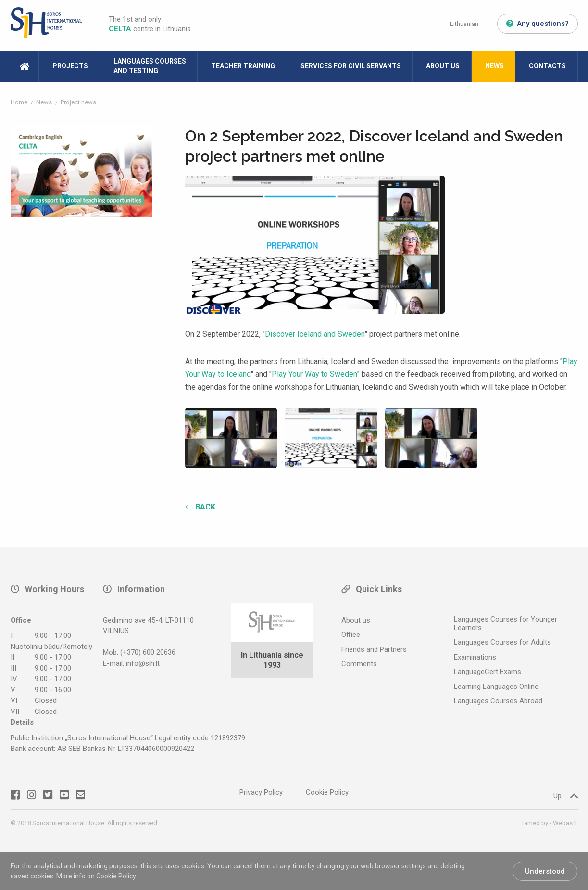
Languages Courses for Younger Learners (506, 623)
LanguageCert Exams (488, 672)
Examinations (475, 657)
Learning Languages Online (496, 687)
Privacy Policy (261, 792)
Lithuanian (464, 24)
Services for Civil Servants (351, 66)
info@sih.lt (143, 663)
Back (204, 507)
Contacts (547, 66)
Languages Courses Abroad (498, 701)
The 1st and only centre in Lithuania (150, 24)
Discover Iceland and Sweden (315, 334)
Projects (70, 66)
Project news (78, 102)
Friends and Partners (374, 649)
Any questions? (538, 24)
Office (351, 635)
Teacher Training (243, 66)
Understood (545, 871)
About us (356, 620)
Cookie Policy (116, 876)
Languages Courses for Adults (502, 642)
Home (20, 102)
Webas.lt (565, 823)
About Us (443, 66)
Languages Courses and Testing (150, 66)
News (494, 66)
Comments (359, 664)
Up (566, 795)
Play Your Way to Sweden (314, 374)
